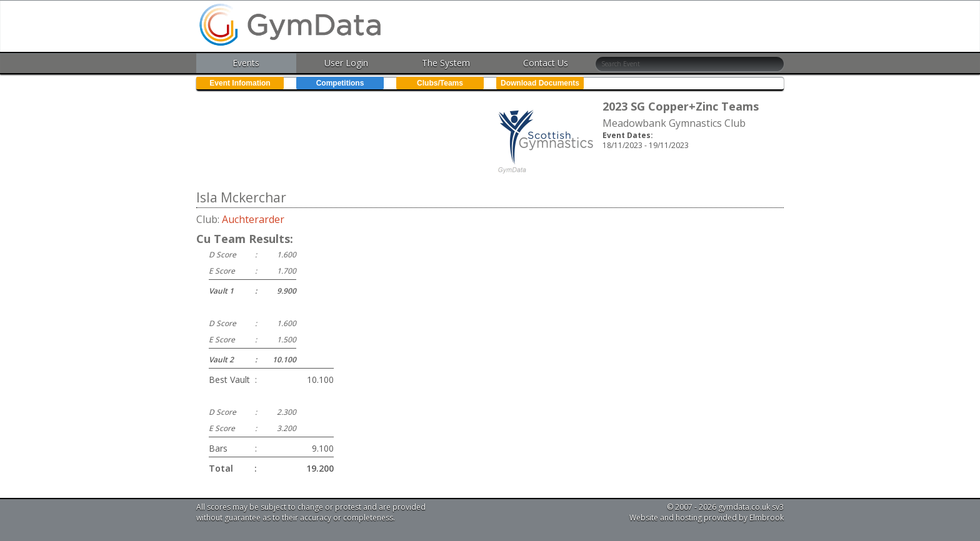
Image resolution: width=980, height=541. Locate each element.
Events (246, 63)
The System (446, 63)
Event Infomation (240, 83)
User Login (346, 63)
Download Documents (540, 83)
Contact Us (546, 63)
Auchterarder (253, 219)
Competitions (340, 83)
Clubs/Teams (440, 83)
